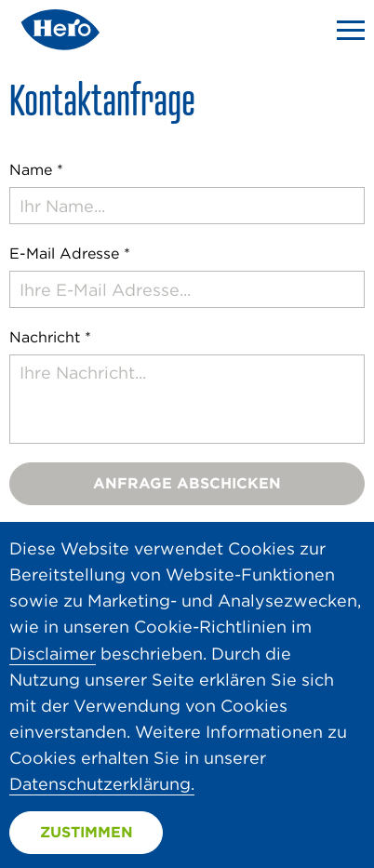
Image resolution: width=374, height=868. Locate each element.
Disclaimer (53, 654)
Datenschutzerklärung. (102, 784)
